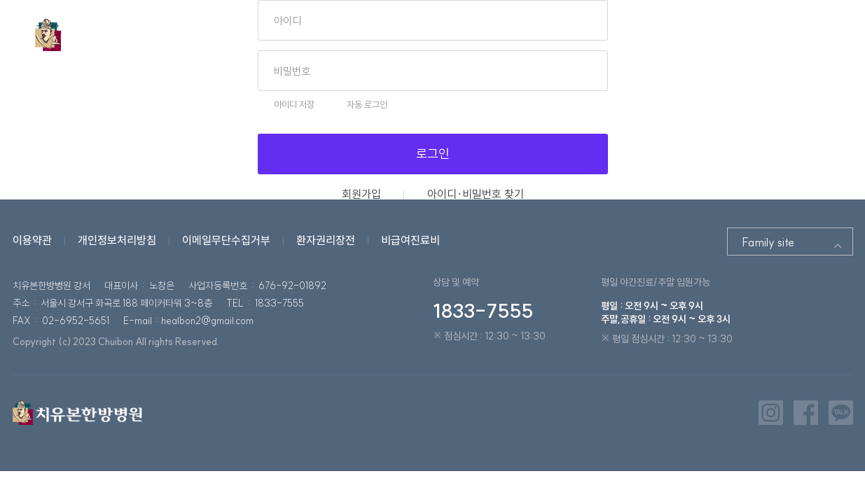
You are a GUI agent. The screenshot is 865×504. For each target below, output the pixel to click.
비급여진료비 (410, 240)
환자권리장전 (326, 240)
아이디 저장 (294, 105)
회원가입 (361, 194)
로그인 (433, 154)
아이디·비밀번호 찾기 (476, 194)
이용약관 (32, 240)
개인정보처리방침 (117, 240)
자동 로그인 (367, 105)
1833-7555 (483, 311)
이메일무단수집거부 (226, 240)
